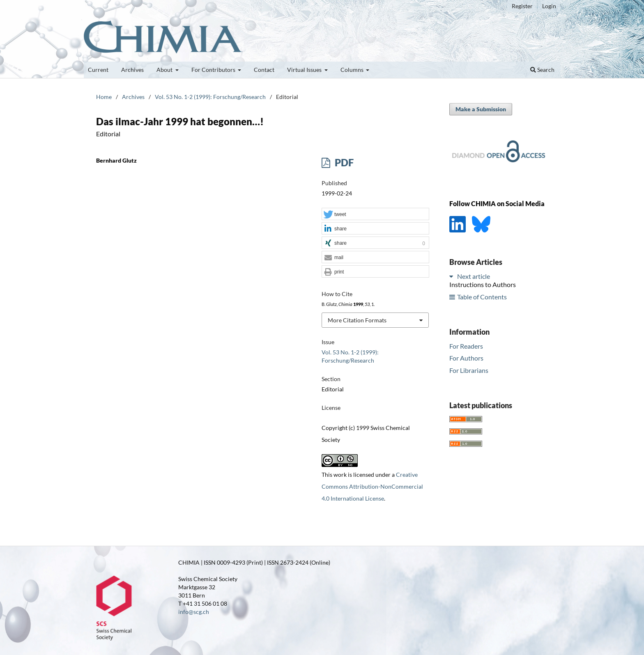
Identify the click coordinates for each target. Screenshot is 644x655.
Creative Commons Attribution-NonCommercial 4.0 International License (372, 486)
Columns (353, 70)
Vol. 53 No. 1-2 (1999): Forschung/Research (210, 97)
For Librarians (469, 370)
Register (522, 6)
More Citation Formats (357, 320)
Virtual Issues (305, 70)
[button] (375, 214)
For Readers (466, 346)
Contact (264, 70)
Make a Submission (481, 109)
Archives (132, 70)
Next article (474, 276)
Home (104, 97)
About (165, 70)
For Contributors (214, 70)
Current (98, 70)
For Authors (466, 358)
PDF (343, 162)
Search (542, 70)
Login (549, 6)
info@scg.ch (194, 612)
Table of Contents (482, 297)
